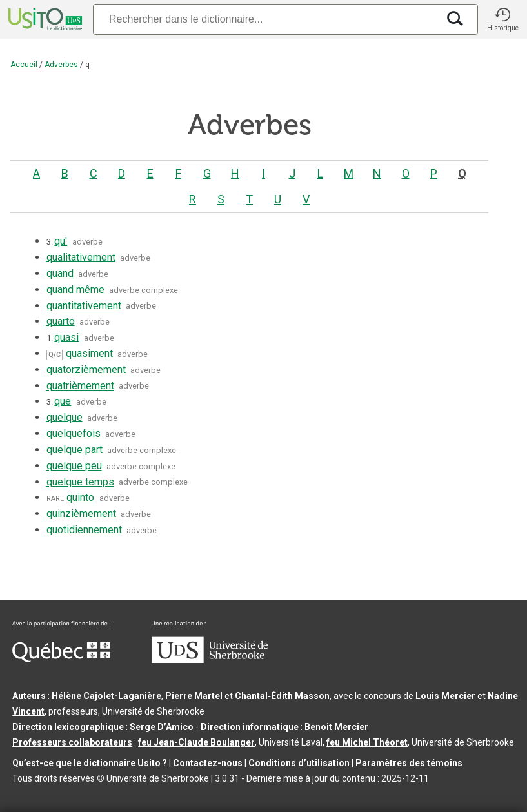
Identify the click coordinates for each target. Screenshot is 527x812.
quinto (80, 497)
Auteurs (29, 696)
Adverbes (61, 65)
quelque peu (74, 466)
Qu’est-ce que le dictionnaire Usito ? (90, 763)
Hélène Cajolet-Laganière (106, 696)
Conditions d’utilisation (299, 763)
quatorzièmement (86, 370)
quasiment (89, 353)
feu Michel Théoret (367, 742)
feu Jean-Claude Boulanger (196, 742)
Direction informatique (250, 727)
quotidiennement (84, 530)
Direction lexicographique (68, 727)
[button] (502, 19)
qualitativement (81, 257)
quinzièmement (81, 513)
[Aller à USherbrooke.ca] (210, 660)
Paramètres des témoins (409, 763)
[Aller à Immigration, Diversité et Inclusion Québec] (61, 658)
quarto (61, 321)
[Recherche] (265, 19)
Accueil (24, 65)
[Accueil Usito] (44, 19)
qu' (61, 241)
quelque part (75, 450)
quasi (66, 337)
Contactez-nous (208, 763)
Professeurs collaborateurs (72, 742)
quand (60, 273)
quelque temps (80, 482)
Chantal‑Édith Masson (282, 696)
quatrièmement (80, 386)
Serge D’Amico (162, 727)
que (63, 401)
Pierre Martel (194, 696)
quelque (65, 417)
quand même (75, 289)
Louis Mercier (445, 696)
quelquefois (74, 433)
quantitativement (84, 306)
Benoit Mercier (336, 727)
